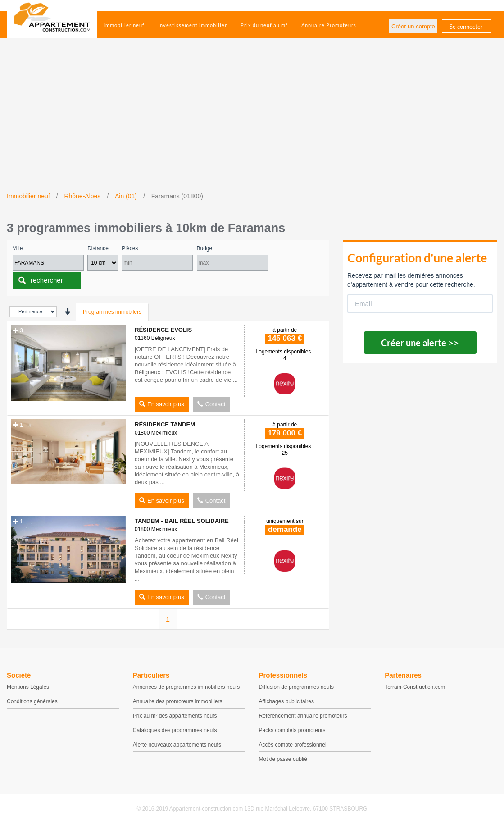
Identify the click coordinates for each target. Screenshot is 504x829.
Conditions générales (32, 701)
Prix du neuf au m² (264, 25)
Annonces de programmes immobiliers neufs (186, 687)
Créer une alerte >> (420, 343)
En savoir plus (162, 404)
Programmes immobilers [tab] (112, 312)
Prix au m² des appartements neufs (175, 716)
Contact (211, 404)
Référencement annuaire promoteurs (303, 716)
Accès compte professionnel (293, 745)
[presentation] (67, 312)
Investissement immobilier (193, 25)
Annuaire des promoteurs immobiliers (178, 701)
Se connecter (466, 27)
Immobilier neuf (124, 25)
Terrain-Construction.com (415, 687)
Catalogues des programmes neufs (175, 730)
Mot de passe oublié (283, 759)
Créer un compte (413, 26)
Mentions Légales (28, 687)
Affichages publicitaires (287, 701)
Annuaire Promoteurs (329, 25)
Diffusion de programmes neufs (297, 687)
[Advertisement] (252, 124)
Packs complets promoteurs (292, 730)
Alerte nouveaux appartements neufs (177, 745)
